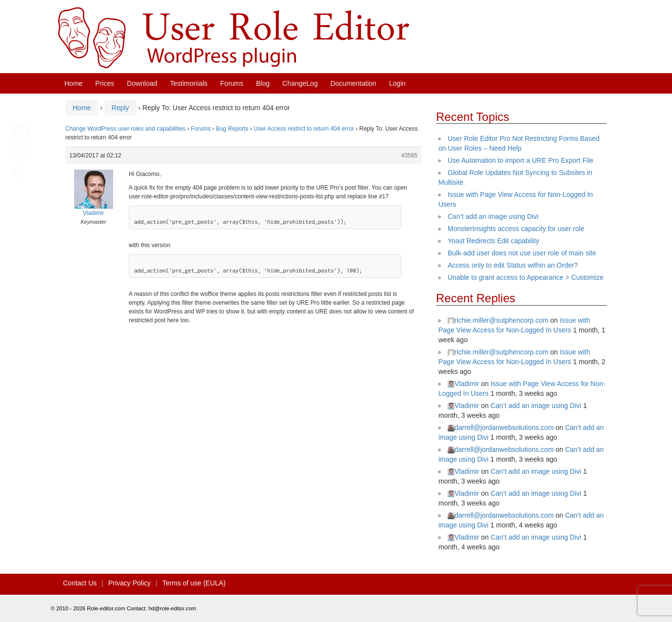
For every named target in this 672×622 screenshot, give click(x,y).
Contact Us (80, 583)
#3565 (409, 155)
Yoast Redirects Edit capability (494, 241)
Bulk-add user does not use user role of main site (522, 253)
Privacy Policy (129, 583)
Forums (232, 83)
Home (73, 83)
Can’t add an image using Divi (493, 216)
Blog (263, 83)
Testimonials (189, 83)
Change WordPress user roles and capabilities (126, 129)
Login (397, 83)
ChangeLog (300, 83)
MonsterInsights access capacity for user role (516, 229)
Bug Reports (232, 129)
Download (142, 83)
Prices (105, 83)
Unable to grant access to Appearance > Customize (525, 277)
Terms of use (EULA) (194, 583)
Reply (120, 108)
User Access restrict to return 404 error (304, 129)
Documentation (353, 83)
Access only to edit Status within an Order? (513, 265)
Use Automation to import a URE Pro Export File (521, 160)
